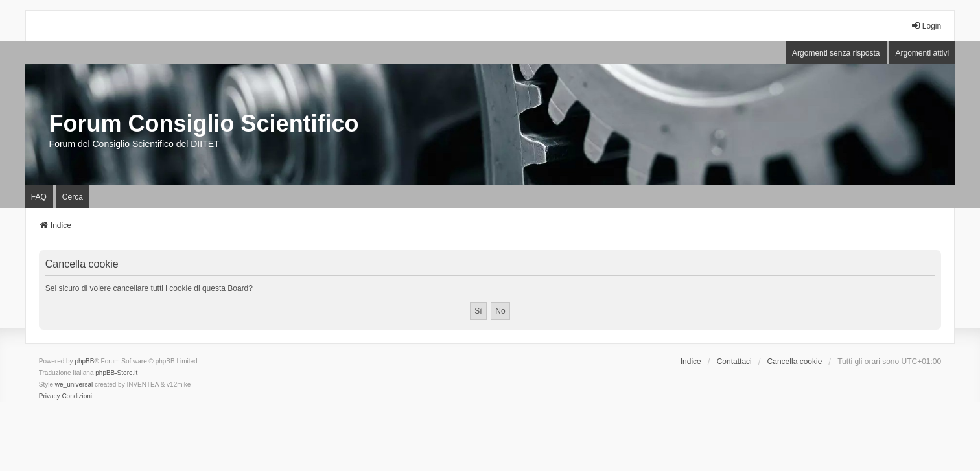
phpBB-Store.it (116, 373)
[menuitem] (50, 396)
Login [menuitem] (926, 26)
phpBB (84, 361)
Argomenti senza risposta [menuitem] (836, 53)
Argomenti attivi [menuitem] (923, 53)
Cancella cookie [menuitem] (795, 362)
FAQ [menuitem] (39, 197)
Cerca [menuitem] (73, 197)
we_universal (74, 385)
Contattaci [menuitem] (734, 362)
